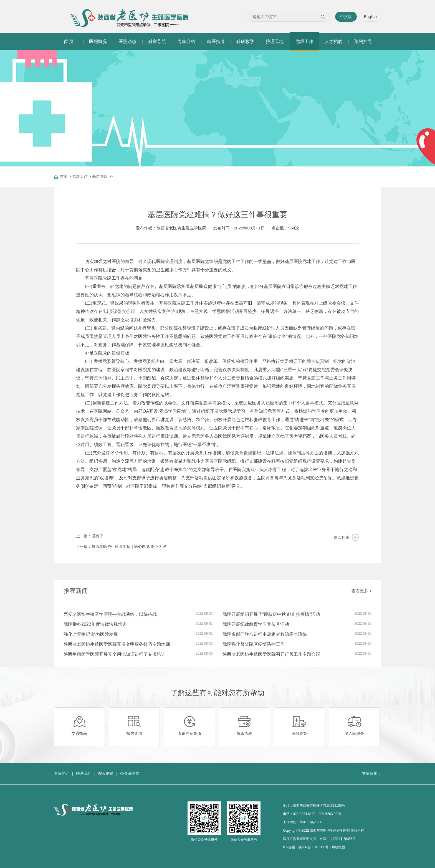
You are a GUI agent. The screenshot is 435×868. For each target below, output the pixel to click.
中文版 (346, 17)
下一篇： (121, 546)
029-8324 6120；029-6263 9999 (317, 814)
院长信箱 (106, 773)
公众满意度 (130, 773)
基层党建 (100, 176)
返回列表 (342, 537)
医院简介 (62, 773)
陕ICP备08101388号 (314, 847)
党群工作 (80, 176)
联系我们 (84, 773)
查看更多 (361, 591)
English (370, 17)
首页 (64, 176)
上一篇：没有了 (90, 536)
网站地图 (338, 847)
